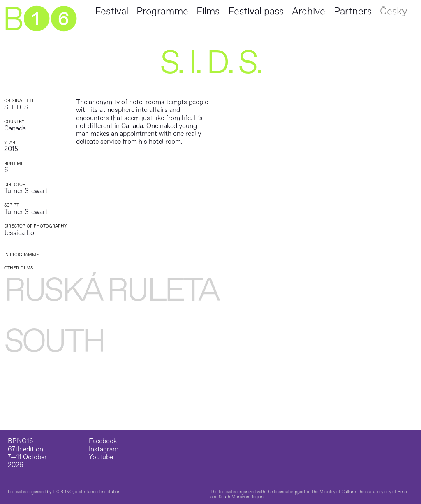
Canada (15, 128)
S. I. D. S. (17, 107)
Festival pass (256, 11)
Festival (112, 11)
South (54, 341)
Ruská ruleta (111, 290)
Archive (309, 11)
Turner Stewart (26, 191)
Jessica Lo (19, 233)
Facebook (103, 441)
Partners (353, 11)
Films (208, 11)
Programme (162, 11)
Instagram (104, 449)
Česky (393, 11)
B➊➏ (39, 20)
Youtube (101, 457)
